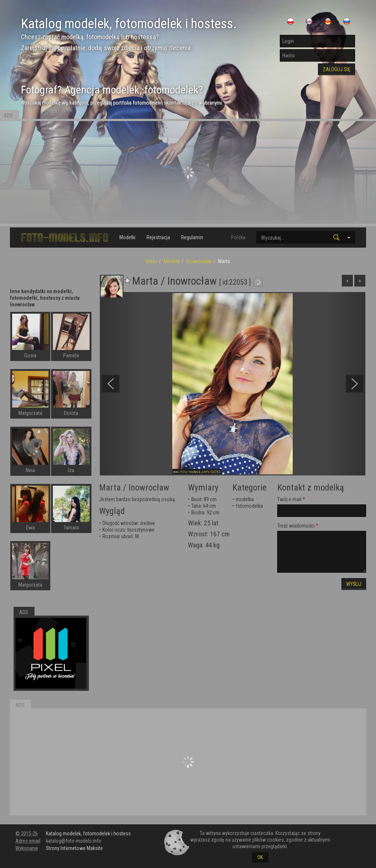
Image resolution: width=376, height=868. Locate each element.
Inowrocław (199, 261)
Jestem (107, 499)
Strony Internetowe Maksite (74, 848)
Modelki (127, 237)
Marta (110, 488)
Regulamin (192, 237)
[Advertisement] (188, 172)
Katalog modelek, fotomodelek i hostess (88, 834)
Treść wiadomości (296, 526)
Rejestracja (158, 237)
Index (152, 261)
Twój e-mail (289, 499)
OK (260, 857)
